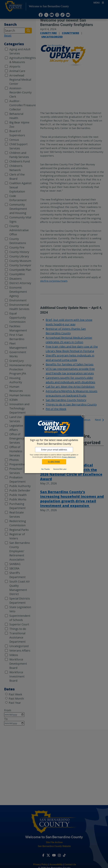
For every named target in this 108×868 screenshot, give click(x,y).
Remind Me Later (60, 469)
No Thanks (46, 469)
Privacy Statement (69, 457)
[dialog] (54, 445)
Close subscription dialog (83, 416)
